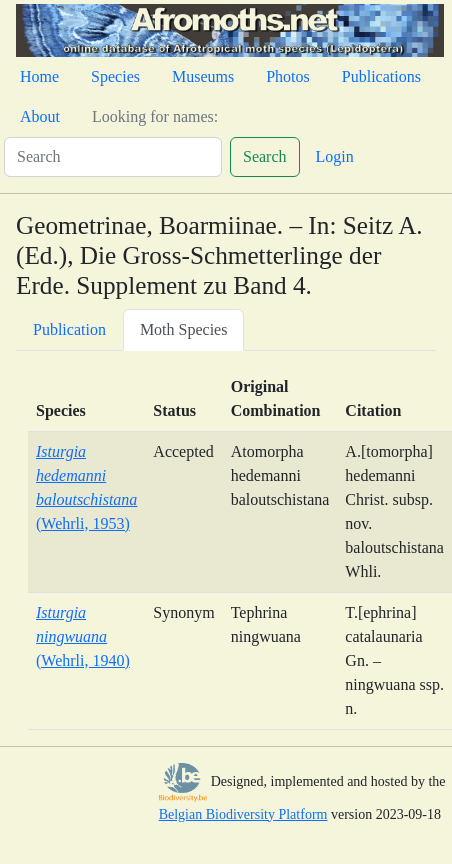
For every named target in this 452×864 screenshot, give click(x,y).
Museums (203, 76)
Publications (381, 76)
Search (265, 156)
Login (335, 156)
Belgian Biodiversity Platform (243, 814)
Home (39, 76)
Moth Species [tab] (184, 329)
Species (115, 76)
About (40, 116)
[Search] (113, 157)
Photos (288, 76)
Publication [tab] (69, 329)
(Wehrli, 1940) (83, 636)
